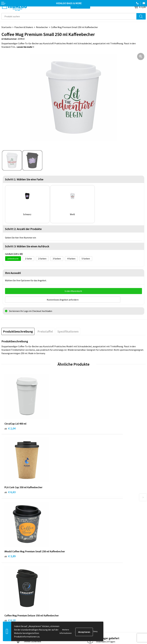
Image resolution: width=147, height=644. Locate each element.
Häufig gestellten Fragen (87, 551)
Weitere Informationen (66, 631)
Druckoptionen (82, 556)
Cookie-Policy (82, 593)
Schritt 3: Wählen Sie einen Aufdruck (27, 246)
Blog (77, 543)
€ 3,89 (10, 491)
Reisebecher (42, 27)
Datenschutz (81, 597)
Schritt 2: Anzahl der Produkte (23, 229)
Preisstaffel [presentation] (45, 330)
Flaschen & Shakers (24, 27)
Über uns (79, 547)
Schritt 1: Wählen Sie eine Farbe (24, 179)
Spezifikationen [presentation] (68, 330)
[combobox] (69, 16)
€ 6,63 (82, 427)
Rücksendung (8, 597)
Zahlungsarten (9, 593)
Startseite (6, 27)
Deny (95, 631)
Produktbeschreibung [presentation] (18, 330)
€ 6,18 (82, 491)
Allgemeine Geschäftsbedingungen (92, 589)
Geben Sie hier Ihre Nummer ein (21, 238)
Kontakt (6, 589)
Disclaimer (80, 602)
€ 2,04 (10, 427)
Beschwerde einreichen (13, 602)
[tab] (18, 330)
